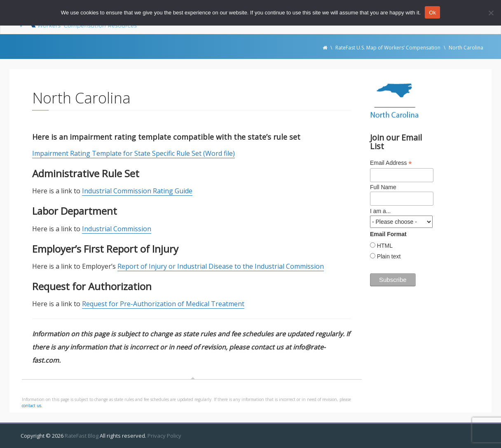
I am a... (380, 211)
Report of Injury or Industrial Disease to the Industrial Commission (221, 266)
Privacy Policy (164, 436)
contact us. (32, 406)
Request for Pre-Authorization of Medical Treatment (163, 304)
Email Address (391, 163)
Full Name (383, 187)
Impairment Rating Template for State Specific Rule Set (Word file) (133, 153)
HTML (384, 246)
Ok (432, 13)
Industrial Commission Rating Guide (137, 191)
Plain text (388, 256)
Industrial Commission (117, 229)
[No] (491, 13)
